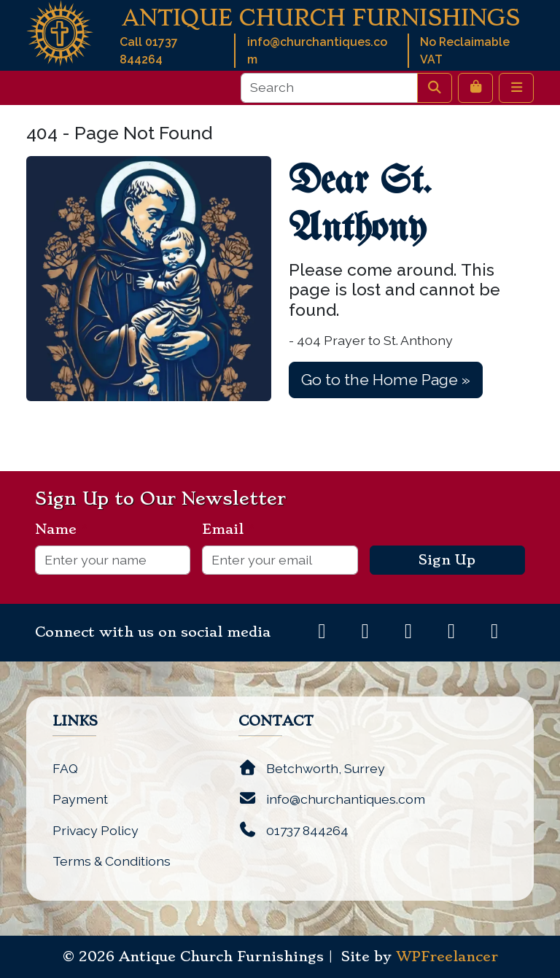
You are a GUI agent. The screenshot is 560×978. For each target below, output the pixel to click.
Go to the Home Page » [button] (386, 380)
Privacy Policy (96, 830)
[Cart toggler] (475, 88)
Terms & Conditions (112, 861)
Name (62, 529)
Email (229, 529)
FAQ (65, 768)
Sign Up (447, 560)
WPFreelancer (447, 957)
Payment (80, 799)
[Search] (329, 88)
